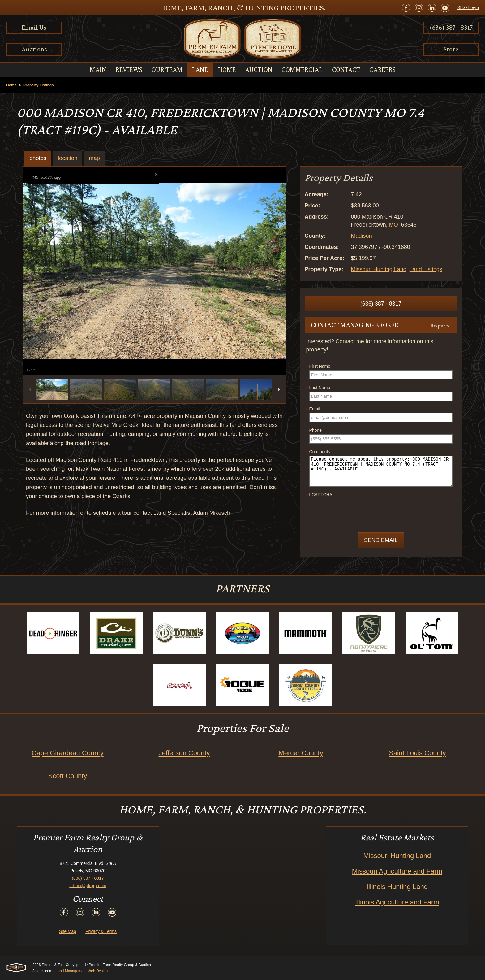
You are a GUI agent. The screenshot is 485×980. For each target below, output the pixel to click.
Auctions (34, 49)
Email (313, 409)
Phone (314, 431)
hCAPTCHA (319, 495)
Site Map (68, 932)
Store (451, 49)
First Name (318, 366)
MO (394, 225)
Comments (318, 452)
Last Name (318, 388)
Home (11, 85)
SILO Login (468, 7)
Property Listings (39, 85)
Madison (362, 236)
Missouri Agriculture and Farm (397, 872)
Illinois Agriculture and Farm (397, 902)
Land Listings (426, 269)
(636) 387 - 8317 (451, 27)
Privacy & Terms (101, 932)
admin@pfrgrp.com (88, 886)
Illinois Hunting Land (397, 887)
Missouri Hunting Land (379, 269)
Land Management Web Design (82, 971)
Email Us (34, 27)
